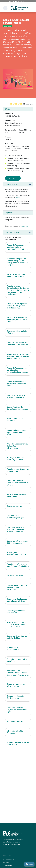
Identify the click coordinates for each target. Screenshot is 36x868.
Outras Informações (12, 184)
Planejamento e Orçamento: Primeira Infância (18, 470)
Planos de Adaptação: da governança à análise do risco (17, 384)
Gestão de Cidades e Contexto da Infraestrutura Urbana (18, 483)
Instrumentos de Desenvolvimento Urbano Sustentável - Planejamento (18, 673)
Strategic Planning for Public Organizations (16, 459)
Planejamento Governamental (13, 649)
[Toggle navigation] (5, 8)
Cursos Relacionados (12, 233)
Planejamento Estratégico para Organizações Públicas (18, 565)
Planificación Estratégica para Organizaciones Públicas (17, 432)
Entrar (18, 198)
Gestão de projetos (14, 506)
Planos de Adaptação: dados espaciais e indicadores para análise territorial (18, 356)
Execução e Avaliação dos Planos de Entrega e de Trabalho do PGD (17, 306)
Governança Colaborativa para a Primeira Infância (17, 600)
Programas (9, 213)
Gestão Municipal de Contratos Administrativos (17, 408)
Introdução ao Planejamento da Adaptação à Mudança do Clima (18, 319)
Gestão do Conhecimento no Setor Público (17, 637)
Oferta (7, 109)
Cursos (6, 862)
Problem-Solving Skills (16, 721)
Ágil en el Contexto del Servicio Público (16, 685)
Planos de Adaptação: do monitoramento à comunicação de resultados (18, 247)
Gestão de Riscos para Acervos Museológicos (16, 396)
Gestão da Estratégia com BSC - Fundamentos (17, 542)
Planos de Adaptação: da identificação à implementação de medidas (17, 370)
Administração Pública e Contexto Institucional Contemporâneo (16, 624)
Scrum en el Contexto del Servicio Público (17, 697)
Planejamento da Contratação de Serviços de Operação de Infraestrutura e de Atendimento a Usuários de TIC (18, 290)
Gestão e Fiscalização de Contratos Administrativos (17, 344)
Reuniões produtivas (15, 576)
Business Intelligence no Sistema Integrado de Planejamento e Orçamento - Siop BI (18, 262)
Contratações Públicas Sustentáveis (16, 612)
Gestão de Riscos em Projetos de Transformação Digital (18, 710)
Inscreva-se (13, 178)
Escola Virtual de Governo (19, 8)
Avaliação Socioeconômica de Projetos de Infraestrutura (17, 446)
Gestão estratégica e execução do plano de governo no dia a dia (16, 529)
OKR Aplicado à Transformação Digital (16, 517)
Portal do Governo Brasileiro (14, 1)
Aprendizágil (8, 859)
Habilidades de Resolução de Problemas (17, 495)
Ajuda (29, 864)
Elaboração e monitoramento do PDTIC (17, 554)
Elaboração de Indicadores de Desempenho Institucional (17, 587)
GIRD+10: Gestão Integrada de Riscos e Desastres (18, 275)
